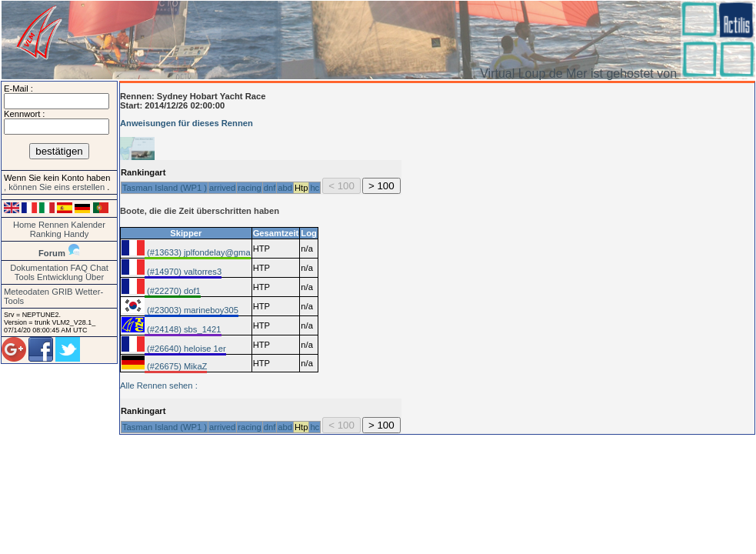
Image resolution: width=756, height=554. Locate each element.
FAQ (79, 268)
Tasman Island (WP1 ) (165, 188)
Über (95, 277)
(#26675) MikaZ (176, 366)
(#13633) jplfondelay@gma (198, 252)
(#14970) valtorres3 (183, 272)
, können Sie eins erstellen (55, 187)
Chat (99, 268)
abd (285, 188)
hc (315, 188)
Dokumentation (39, 268)
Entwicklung (60, 277)
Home (25, 225)
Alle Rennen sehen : (159, 385)
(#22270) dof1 (173, 291)
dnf (270, 188)
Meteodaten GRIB (38, 292)
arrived (222, 188)
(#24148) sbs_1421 (183, 329)
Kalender (88, 225)
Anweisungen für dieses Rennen (187, 123)
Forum (52, 253)
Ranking (46, 234)
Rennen (53, 225)
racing (249, 188)
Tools (25, 277)
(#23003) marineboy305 (191, 310)
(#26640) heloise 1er (185, 349)
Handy (76, 234)
